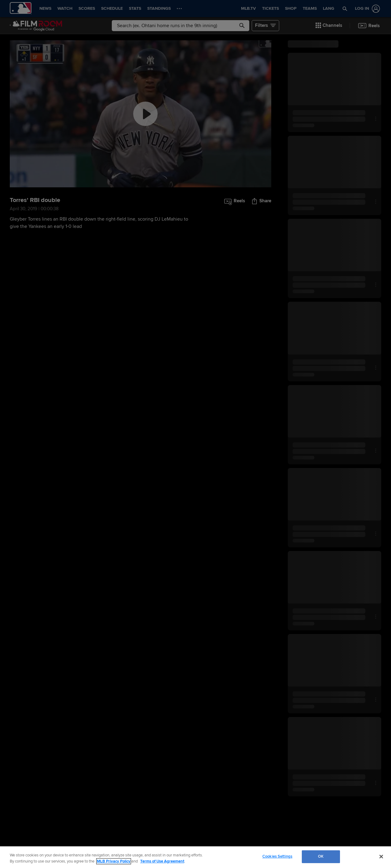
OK (321, 856)
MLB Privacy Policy (114, 861)
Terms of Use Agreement (162, 861)
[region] (195, 857)
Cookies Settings (277, 856)
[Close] (381, 856)
